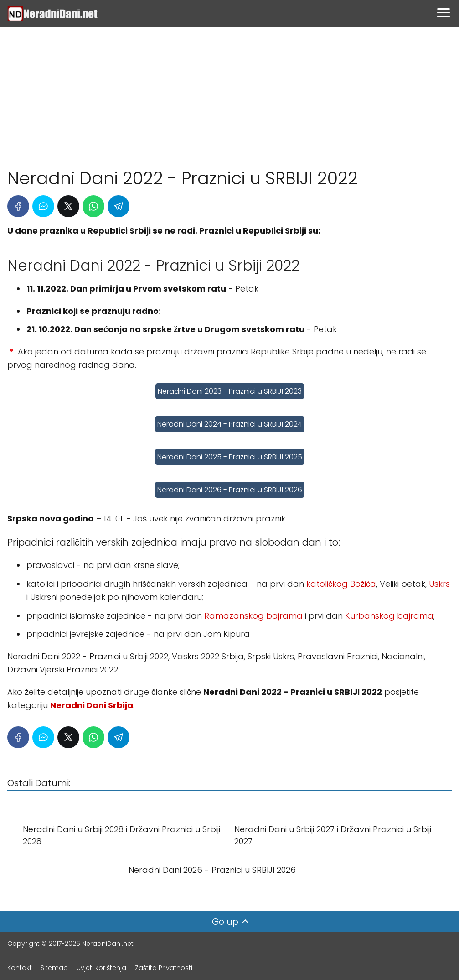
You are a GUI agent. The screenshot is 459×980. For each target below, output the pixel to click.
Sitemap (54, 968)
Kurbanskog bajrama (389, 616)
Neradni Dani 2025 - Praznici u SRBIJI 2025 (230, 457)
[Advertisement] (229, 94)
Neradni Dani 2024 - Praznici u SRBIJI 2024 (230, 424)
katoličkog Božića (341, 584)
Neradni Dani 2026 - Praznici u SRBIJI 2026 (230, 490)
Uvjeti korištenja (101, 968)
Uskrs (439, 584)
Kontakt (20, 968)
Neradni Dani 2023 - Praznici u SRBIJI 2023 (230, 391)
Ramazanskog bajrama (253, 616)
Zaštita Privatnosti (164, 968)
